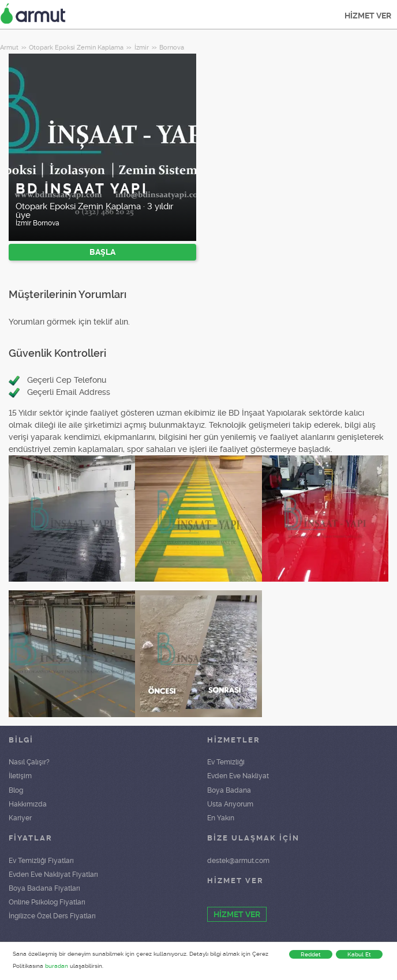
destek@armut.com (238, 861)
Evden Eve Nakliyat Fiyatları (53, 875)
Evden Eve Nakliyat (238, 776)
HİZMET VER (368, 16)
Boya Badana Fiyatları (44, 888)
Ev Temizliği (226, 762)
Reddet (311, 954)
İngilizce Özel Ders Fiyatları (52, 916)
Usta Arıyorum (230, 804)
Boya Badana (229, 790)
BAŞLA (102, 252)
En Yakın (221, 818)
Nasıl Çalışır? (29, 762)
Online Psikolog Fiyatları (47, 902)
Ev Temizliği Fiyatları (41, 861)
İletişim (20, 776)
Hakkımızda (28, 804)
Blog (16, 790)
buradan (57, 966)
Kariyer (20, 818)
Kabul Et (359, 954)
